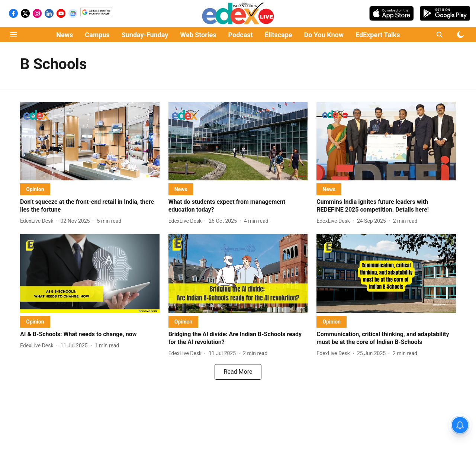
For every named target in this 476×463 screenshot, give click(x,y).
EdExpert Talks (378, 35)
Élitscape (279, 35)
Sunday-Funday (145, 35)
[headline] (90, 206)
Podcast (241, 35)
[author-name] (38, 221)
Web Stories (198, 35)
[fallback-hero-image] (90, 141)
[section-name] (35, 189)
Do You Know (324, 35)
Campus (97, 35)
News (65, 35)
